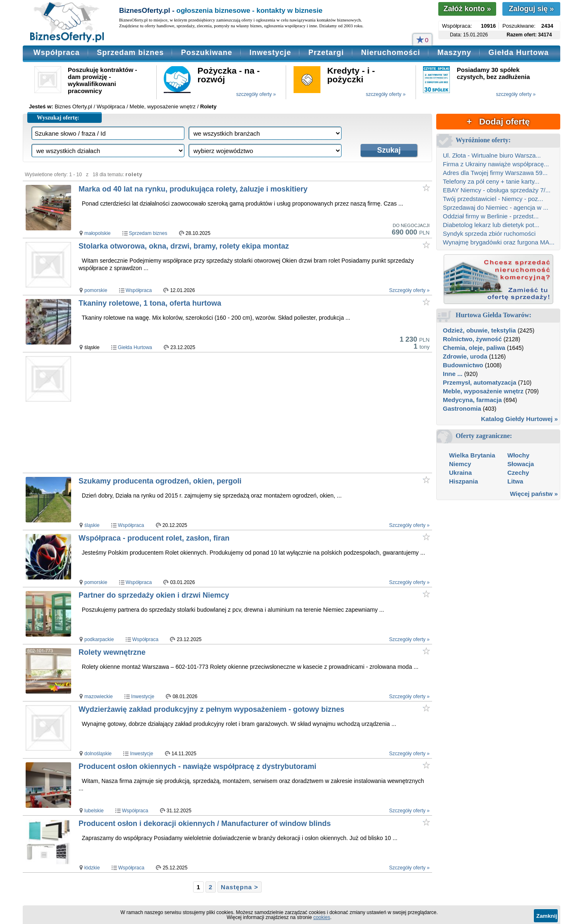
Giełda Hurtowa (518, 53)
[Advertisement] (237, 412)
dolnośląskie (98, 754)
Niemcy (460, 464)
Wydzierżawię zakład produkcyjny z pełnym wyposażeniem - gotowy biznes (211, 709)
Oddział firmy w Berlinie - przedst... (491, 216)
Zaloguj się (531, 9)
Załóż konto (467, 9)
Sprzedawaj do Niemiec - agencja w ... (496, 207)
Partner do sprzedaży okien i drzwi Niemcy (154, 595)
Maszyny (454, 53)
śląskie (92, 525)
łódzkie (92, 868)
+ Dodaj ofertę (498, 121)
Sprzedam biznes (130, 53)
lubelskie (94, 811)
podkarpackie (99, 639)
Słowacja (521, 464)
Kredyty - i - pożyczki (351, 75)
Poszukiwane (207, 53)
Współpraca (57, 53)
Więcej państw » (534, 494)
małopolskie (97, 233)
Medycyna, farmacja (472, 400)
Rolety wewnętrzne (112, 652)
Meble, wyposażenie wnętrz (483, 391)
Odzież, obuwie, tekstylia (479, 330)
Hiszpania (464, 481)
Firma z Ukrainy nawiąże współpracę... (496, 164)
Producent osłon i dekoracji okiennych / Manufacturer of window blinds (205, 823)
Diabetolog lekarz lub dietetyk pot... (491, 225)
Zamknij (547, 916)
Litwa (515, 481)
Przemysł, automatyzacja (480, 382)
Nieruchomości (391, 53)
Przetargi (326, 53)
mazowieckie (99, 697)
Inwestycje (270, 53)
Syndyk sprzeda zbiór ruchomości (489, 233)
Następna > (239, 887)
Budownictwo (463, 365)
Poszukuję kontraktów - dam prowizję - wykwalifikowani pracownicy (103, 80)
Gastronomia (462, 408)
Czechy (518, 473)
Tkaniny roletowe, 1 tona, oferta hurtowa (150, 303)
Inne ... (453, 374)
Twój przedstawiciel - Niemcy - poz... (493, 199)
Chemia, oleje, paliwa (474, 348)
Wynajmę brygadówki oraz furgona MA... (499, 242)
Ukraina (460, 473)
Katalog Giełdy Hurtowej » (519, 419)
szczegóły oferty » (256, 94)
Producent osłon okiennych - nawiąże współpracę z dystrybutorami (197, 766)
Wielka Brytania (472, 455)
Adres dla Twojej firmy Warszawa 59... (495, 173)
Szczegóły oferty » (409, 290)
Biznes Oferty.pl (73, 107)
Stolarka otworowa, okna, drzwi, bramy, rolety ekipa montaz (184, 246)
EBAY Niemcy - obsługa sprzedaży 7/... (497, 190)
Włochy (518, 455)
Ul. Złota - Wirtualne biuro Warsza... (492, 155)
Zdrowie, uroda (465, 356)
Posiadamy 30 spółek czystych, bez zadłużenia (493, 73)
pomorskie (96, 290)
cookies (322, 917)
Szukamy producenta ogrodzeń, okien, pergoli (160, 481)
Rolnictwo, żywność (472, 339)
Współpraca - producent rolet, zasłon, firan (154, 538)
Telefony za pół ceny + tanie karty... (491, 181)
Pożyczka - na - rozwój (229, 75)
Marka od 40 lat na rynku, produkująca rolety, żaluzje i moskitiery (193, 189)
